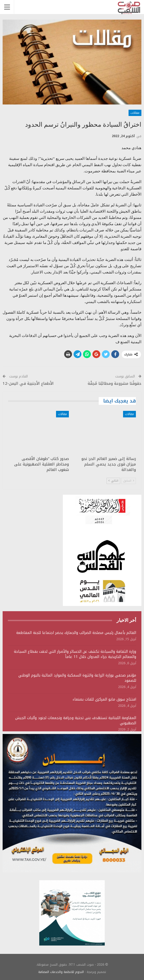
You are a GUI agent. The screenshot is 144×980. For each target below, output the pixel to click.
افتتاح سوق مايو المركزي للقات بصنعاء (104, 699)
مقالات (135, 113)
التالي (113, 481)
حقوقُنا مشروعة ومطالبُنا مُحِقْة (115, 383)
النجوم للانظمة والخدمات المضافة (61, 972)
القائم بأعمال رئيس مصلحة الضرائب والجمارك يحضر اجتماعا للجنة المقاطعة (76, 633)
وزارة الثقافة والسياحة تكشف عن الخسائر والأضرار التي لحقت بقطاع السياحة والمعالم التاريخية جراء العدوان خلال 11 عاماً (75, 654)
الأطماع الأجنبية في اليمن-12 (29, 383)
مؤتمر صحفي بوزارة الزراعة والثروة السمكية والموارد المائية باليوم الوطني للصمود (77, 678)
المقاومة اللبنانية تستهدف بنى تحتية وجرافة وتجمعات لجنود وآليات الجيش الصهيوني (76, 721)
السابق (129, 481)
